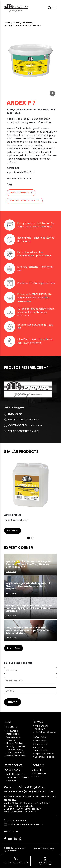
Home (7, 22)
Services (38, 722)
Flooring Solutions (15, 743)
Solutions (40, 737)
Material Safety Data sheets (25, 201)
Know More (13, 531)
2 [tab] (33, 538)
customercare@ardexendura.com (26, 824)
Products (11, 727)
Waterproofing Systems (14, 738)
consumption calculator (45, 863)
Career (37, 777)
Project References (15, 774)
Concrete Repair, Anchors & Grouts (15, 751)
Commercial (41, 744)
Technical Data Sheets (18, 777)
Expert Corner (14, 765)
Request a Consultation (16, 862)
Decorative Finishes (16, 756)
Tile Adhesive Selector (45, 732)
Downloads (12, 770)
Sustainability (41, 773)
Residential (40, 741)
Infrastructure (41, 750)
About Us (38, 770)
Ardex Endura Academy (41, 727)
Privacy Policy (48, 849)
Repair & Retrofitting (45, 754)
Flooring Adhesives (23, 22)
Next (52, 498)
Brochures (11, 781)
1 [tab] (29, 538)
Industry (39, 747)
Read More (11, 572)
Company (38, 765)
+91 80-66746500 (18, 821)
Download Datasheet (21, 193)
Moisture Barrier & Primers (16, 25)
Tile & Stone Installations (13, 732)
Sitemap (36, 849)
